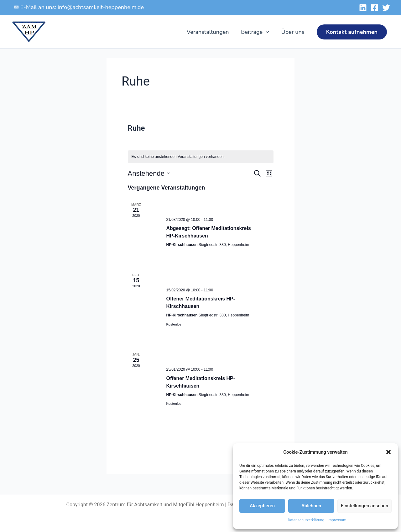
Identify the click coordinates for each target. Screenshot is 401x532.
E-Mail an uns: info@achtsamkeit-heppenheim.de (82, 7)
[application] (267, 32)
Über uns (293, 32)
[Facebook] (375, 8)
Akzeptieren (262, 506)
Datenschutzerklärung (306, 520)
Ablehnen (311, 506)
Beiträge (256, 32)
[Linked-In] (363, 8)
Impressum (337, 520)
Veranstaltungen (210, 32)
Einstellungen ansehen (365, 506)
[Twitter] (386, 8)
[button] (388, 452)
